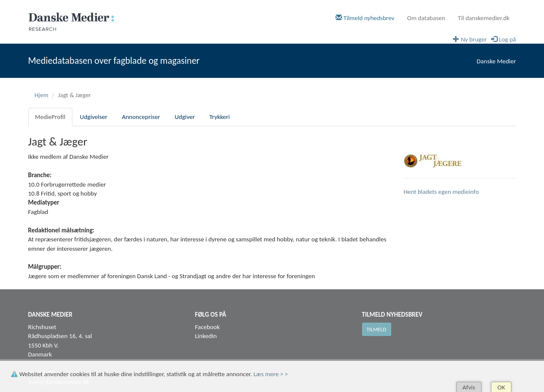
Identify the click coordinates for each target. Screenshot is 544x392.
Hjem (42, 95)
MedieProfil (50, 117)
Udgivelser (94, 117)
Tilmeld (377, 329)
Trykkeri (220, 117)
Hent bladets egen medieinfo (441, 192)
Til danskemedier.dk (484, 18)
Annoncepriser (141, 117)
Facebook (208, 327)
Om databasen (426, 18)
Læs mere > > (271, 374)
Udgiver (185, 117)
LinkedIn (206, 336)
